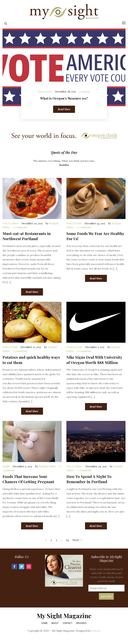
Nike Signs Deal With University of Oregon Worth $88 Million (94, 366)
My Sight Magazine (64, 622)
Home (45, 630)
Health (6, 473)
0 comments (85, 98)
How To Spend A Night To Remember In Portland (89, 485)
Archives (81, 630)
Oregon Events (44, 98)
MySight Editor (47, 473)
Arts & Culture (10, 230)
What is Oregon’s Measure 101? (64, 104)
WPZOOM (96, 637)
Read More (64, 116)
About (55, 630)
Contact (68, 630)
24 (67, 546)
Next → (78, 546)
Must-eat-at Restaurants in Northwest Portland (27, 242)
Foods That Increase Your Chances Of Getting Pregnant (28, 485)
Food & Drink (74, 230)
